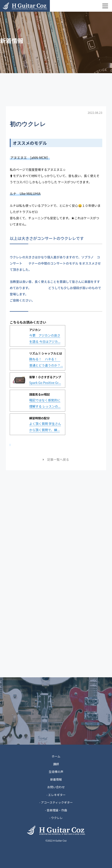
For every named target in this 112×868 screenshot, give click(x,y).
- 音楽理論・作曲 (56, 810)
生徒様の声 (56, 772)
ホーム (56, 756)
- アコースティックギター (56, 802)
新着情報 (56, 779)
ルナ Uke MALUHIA (25, 194)
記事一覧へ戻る (56, 459)
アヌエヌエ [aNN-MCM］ (30, 158)
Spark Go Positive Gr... (45, 383)
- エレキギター (56, 795)
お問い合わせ (56, 787)
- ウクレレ (56, 818)
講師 (56, 764)
